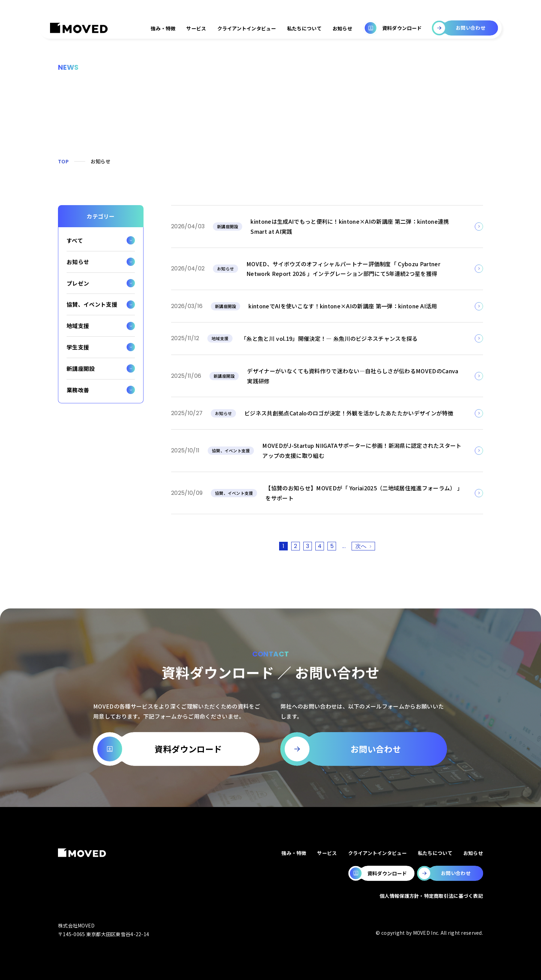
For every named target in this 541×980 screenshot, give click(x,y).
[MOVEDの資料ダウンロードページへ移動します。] (381, 873)
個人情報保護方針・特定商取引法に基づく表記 (431, 896)
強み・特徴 (163, 28)
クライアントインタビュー (247, 28)
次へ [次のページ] (361, 546)
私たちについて (304, 28)
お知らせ (342, 28)
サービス (196, 28)
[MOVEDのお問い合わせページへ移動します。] (450, 873)
